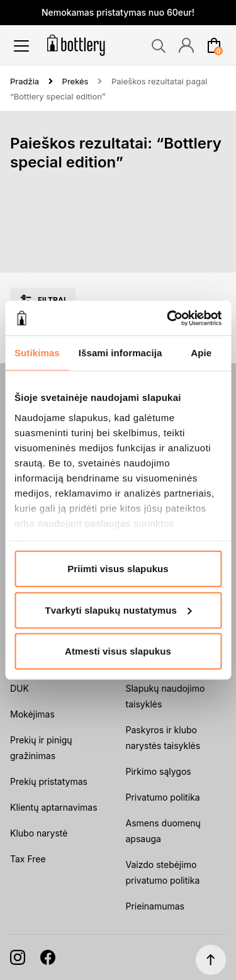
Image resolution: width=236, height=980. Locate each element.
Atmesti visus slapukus (118, 651)
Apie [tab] (201, 353)
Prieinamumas (155, 906)
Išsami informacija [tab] (121, 353)
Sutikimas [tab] (37, 353)
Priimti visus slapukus (118, 569)
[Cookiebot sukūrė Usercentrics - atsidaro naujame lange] (168, 318)
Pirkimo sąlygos (159, 771)
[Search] (159, 46)
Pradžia (25, 81)
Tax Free (28, 859)
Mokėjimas (32, 714)
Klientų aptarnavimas (54, 807)
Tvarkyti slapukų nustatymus (119, 610)
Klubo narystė (39, 833)
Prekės (76, 81)
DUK (20, 688)
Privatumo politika (163, 797)
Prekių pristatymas (49, 781)
